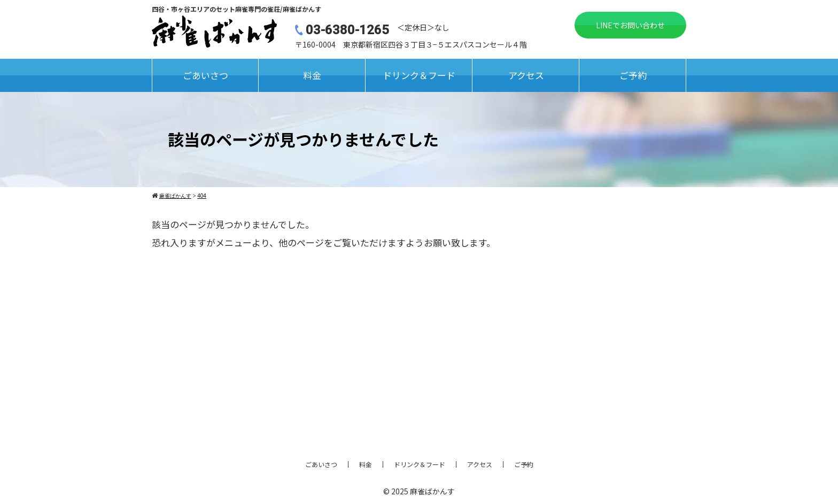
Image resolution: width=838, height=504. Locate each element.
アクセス (526, 75)
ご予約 (633, 75)
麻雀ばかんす (432, 491)
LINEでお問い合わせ (630, 25)
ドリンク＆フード (419, 75)
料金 (312, 75)
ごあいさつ (205, 75)
